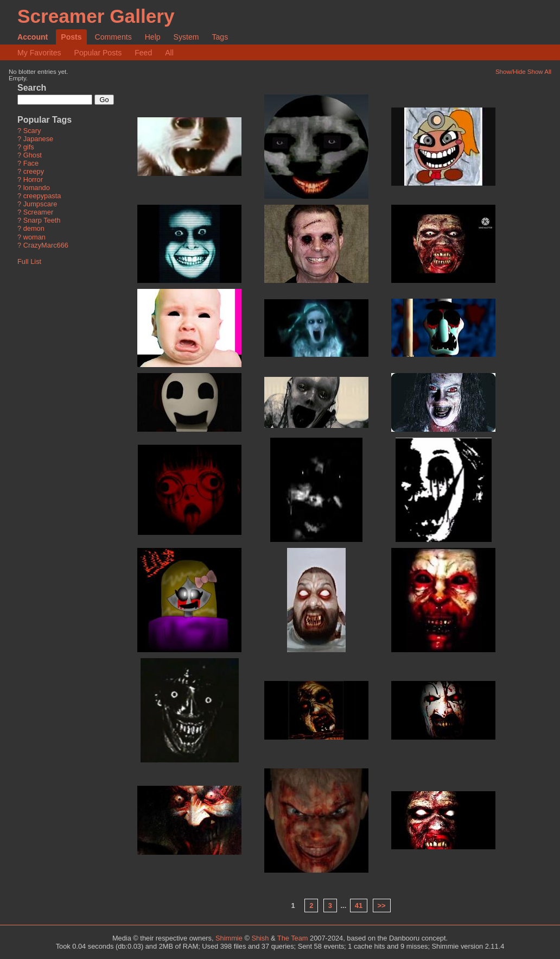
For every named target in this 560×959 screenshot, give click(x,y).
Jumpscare (40, 204)
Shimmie (229, 938)
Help (153, 37)
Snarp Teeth (42, 221)
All (169, 53)
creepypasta (42, 196)
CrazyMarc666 (46, 245)
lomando (37, 188)
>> (382, 906)
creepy (34, 172)
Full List (29, 261)
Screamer (38, 213)
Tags (220, 37)
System (186, 37)
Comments (113, 37)
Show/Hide (511, 72)
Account (33, 37)
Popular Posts (98, 53)
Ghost (33, 156)
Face (31, 164)
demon (34, 229)
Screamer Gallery (96, 16)
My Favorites (39, 53)
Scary (32, 131)
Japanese (39, 139)
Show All (539, 72)
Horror (33, 180)
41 (359, 906)
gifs (29, 147)
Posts (71, 37)
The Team (293, 938)
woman (34, 237)
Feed (143, 53)
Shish (260, 938)
